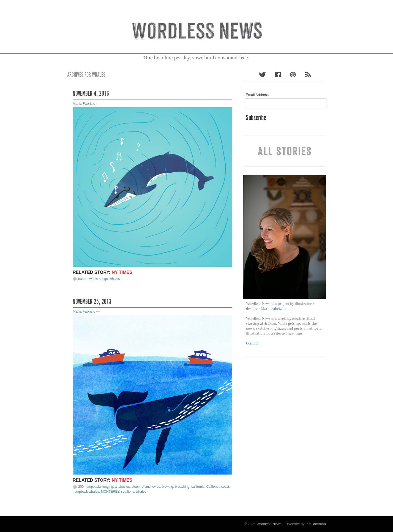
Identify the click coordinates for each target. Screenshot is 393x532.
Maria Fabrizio (84, 104)
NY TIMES (122, 272)
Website (294, 524)
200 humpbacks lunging (96, 487)
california (198, 487)
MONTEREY (110, 492)
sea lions (128, 492)
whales (115, 279)
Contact (252, 344)
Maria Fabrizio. (273, 309)
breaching (182, 487)
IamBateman (316, 524)
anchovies (122, 487)
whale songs (99, 279)
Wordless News (269, 524)
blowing (167, 487)
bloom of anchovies (146, 487)
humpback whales (86, 492)
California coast (218, 487)
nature (83, 279)
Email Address (257, 95)
